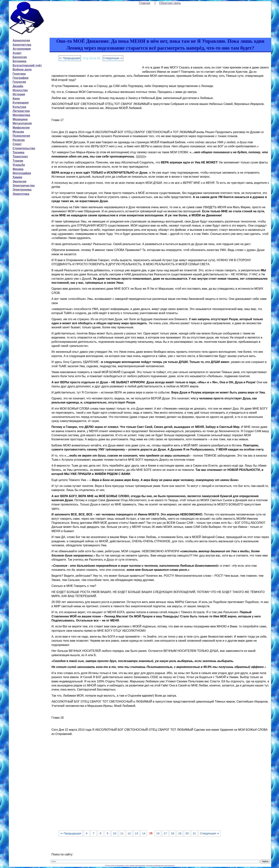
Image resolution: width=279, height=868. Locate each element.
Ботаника (19, 61)
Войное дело (22, 69)
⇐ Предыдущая (70, 58)
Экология (19, 181)
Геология (19, 82)
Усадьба (19, 165)
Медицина (20, 119)
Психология (21, 136)
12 (129, 833)
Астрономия (22, 49)
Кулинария (21, 103)
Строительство (24, 148)
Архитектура (22, 45)
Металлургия (22, 123)
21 (194, 833)
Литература (21, 111)
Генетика (19, 74)
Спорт (17, 144)
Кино (16, 99)
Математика (21, 115)
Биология (20, 57)
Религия (19, 140)
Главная (145, 3)
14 (144, 833)
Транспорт (20, 156)
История (19, 94)
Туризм (18, 161)
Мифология (21, 128)
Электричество (24, 186)
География (20, 78)
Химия (17, 177)
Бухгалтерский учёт (27, 65)
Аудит (17, 53)
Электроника (22, 190)
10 (115, 833)
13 (136, 833)
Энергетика (21, 194)
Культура (19, 107)
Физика (18, 169)
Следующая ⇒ (113, 58)
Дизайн (18, 86)
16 (158, 833)
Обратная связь (170, 3)
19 (180, 833)
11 (122, 833)
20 (187, 833)
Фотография (22, 173)
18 (173, 833)
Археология (21, 40)
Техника (18, 152)
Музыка (18, 132)
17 (165, 833)
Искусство (20, 90)
